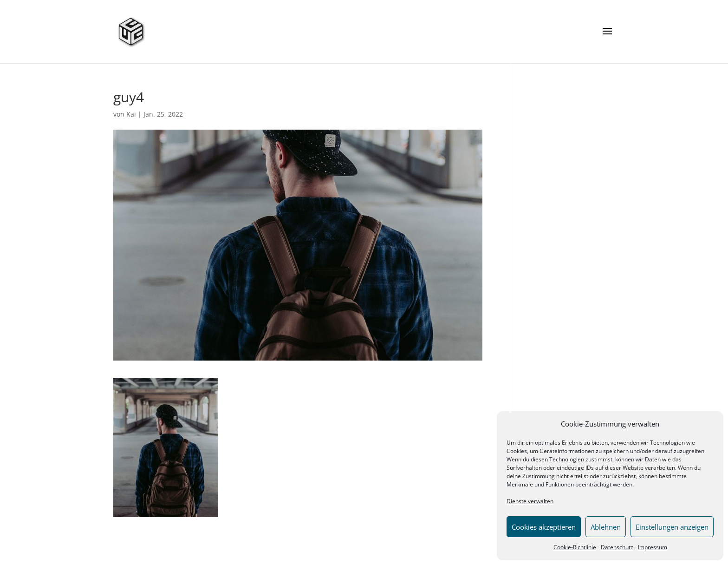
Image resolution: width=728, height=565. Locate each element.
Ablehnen (606, 527)
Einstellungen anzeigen (672, 527)
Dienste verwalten (530, 501)
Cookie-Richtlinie (575, 547)
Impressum (653, 547)
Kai (131, 114)
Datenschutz (617, 547)
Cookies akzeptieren (544, 527)
